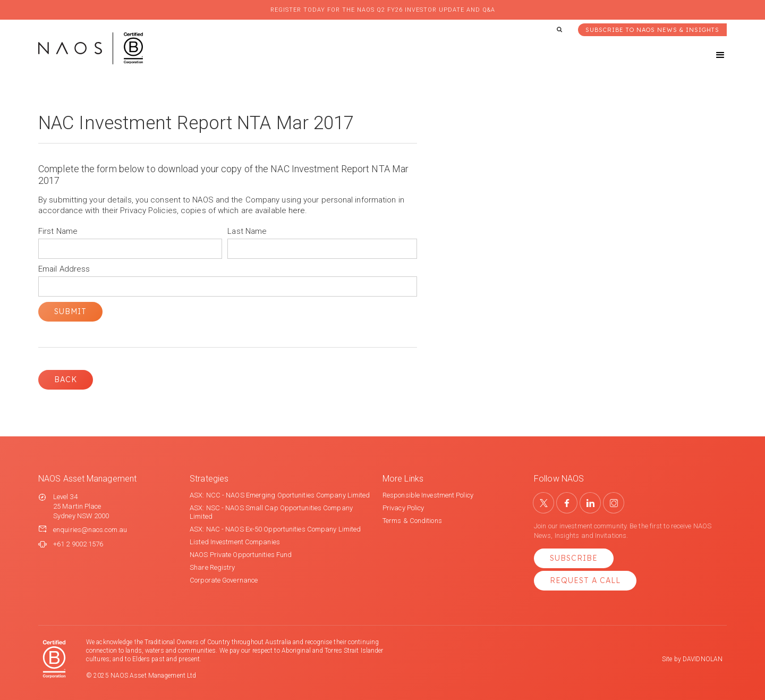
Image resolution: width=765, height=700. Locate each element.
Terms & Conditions (412, 521)
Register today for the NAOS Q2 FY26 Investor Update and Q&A (383, 10)
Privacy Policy (403, 508)
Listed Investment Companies (235, 542)
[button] (711, 55)
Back (66, 379)
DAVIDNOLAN (703, 659)
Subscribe (574, 558)
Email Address (64, 269)
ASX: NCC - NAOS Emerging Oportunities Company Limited (280, 495)
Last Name (247, 231)
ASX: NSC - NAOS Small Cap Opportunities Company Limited (271, 512)
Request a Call (585, 580)
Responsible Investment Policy (428, 495)
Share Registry (212, 567)
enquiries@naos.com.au (90, 530)
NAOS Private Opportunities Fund (241, 555)
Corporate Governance (224, 580)
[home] (91, 48)
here (297, 210)
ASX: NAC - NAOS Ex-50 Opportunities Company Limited (275, 529)
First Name (58, 231)
